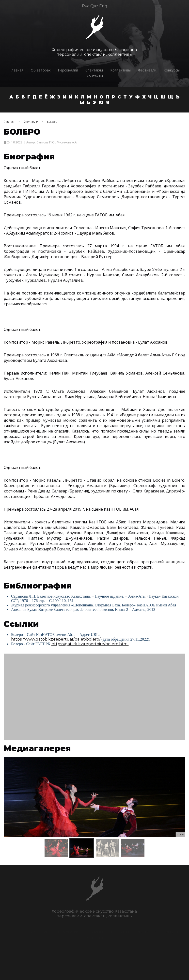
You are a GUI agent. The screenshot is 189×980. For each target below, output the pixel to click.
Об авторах (41, 70)
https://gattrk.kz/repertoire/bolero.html (90, 644)
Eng (103, 6)
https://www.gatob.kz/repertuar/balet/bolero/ (56, 639)
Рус (86, 6)
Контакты (95, 76)
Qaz (94, 6)
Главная (16, 70)
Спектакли (94, 70)
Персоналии (68, 70)
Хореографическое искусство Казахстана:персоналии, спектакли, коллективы (95, 52)
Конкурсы (172, 70)
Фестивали (147, 70)
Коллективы (120, 70)
